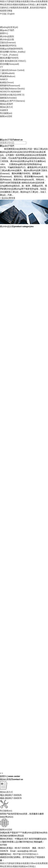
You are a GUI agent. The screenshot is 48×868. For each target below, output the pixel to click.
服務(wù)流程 (6, 116)
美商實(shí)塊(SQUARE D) (12, 95)
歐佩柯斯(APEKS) (8, 46)
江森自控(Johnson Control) (12, 70)
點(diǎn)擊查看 (8, 198)
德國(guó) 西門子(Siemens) (12, 101)
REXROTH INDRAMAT (11, 92)
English (11, 14)
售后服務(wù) (6, 113)
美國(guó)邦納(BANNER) (11, 49)
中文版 (3, 14)
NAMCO (4, 79)
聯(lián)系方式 (6, 107)
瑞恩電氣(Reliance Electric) (12, 89)
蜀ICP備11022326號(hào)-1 (26, 854)
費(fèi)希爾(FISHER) (9, 58)
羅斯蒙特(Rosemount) (10, 86)
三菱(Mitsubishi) (7, 73)
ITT (2, 67)
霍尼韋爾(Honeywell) (9, 64)
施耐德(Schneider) (8, 98)
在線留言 (4, 110)
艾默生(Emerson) (8, 43)
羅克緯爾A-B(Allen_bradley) (13, 52)
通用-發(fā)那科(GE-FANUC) (13, 61)
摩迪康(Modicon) (8, 76)
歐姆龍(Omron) (7, 82)
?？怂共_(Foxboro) (9, 55)
